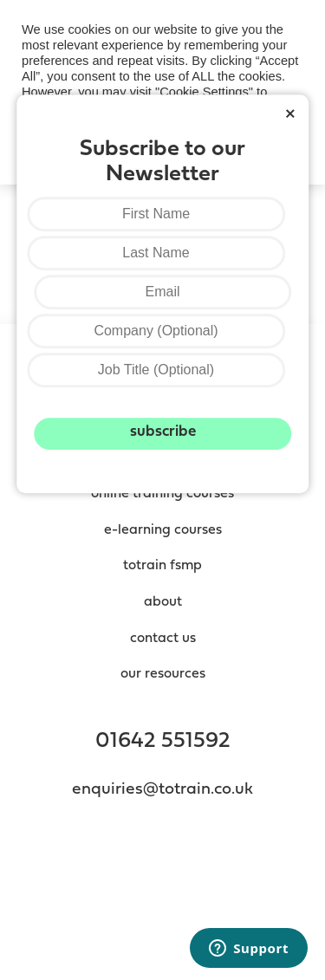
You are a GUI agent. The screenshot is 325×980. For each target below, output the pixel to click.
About (163, 602)
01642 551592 (163, 741)
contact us (163, 639)
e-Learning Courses (163, 530)
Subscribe (163, 432)
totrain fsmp (162, 566)
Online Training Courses (162, 494)
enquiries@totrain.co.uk (162, 790)
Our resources (163, 674)
